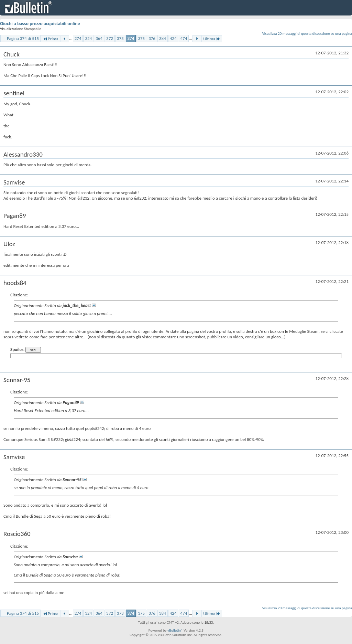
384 (163, 38)
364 (99, 38)
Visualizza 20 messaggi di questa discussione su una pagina (307, 34)
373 (120, 38)
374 (131, 38)
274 (78, 38)
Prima (51, 39)
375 (141, 38)
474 (184, 38)
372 (110, 38)
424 (173, 38)
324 (88, 38)
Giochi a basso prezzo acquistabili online (40, 24)
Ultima (212, 39)
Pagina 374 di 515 (23, 38)
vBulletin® (175, 630)
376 (152, 38)
